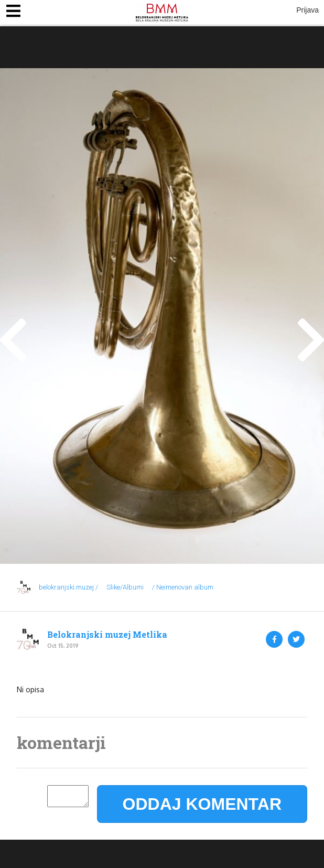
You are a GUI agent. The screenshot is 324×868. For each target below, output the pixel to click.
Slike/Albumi (125, 587)
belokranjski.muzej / (68, 587)
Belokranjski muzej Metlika (107, 635)
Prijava (307, 10)
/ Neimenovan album (183, 587)
